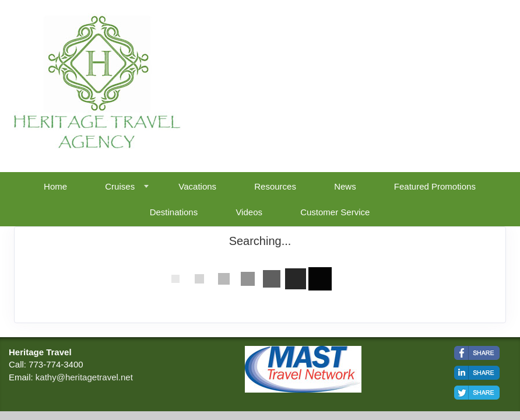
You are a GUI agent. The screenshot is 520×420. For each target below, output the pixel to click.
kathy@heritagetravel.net (84, 377)
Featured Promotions (435, 186)
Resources (275, 186)
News (345, 186)
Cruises (120, 186)
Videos (249, 212)
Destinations (174, 212)
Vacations (197, 186)
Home (55, 186)
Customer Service (335, 212)
